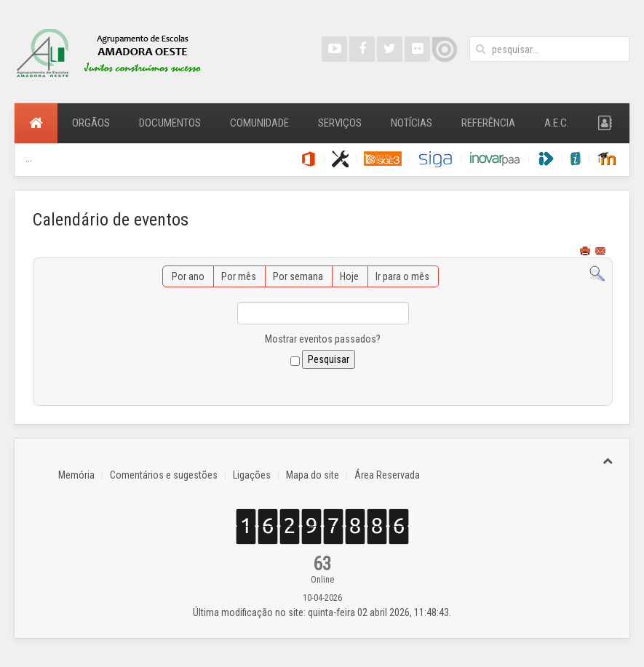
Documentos (170, 123)
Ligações (252, 475)
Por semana (298, 276)
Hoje (349, 276)
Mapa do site (313, 475)
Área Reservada (387, 475)
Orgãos (91, 123)
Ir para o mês (402, 276)
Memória (76, 475)
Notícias (412, 123)
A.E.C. (557, 123)
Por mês (239, 276)
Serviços (340, 123)
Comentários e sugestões (164, 475)
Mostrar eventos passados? (323, 339)
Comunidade (259, 123)
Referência (488, 123)
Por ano (188, 276)
